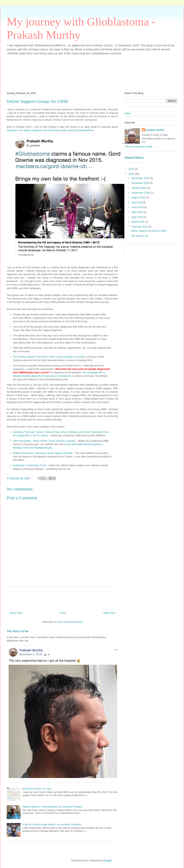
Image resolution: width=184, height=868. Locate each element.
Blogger (108, 860)
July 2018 (137, 202)
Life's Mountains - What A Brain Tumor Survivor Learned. (44, 441)
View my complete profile (138, 147)
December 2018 (141, 178)
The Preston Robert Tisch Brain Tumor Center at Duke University (49, 357)
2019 (132, 169)
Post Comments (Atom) (70, 622)
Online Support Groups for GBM (148, 231)
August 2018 (139, 197)
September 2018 (141, 193)
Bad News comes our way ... (38, 789)
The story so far (18, 631)
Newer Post (16, 613)
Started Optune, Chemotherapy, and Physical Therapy (52, 807)
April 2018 (137, 217)
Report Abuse (134, 157)
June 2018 (138, 207)
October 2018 (139, 188)
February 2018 (140, 227)
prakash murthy (155, 130)
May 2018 (137, 212)
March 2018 (138, 222)
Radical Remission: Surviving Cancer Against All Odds (43, 453)
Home (63, 613)
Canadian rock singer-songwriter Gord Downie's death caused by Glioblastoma (50, 130)
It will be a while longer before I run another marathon (52, 824)
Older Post (109, 613)
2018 (132, 174)
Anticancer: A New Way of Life (30, 465)
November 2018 (141, 183)
